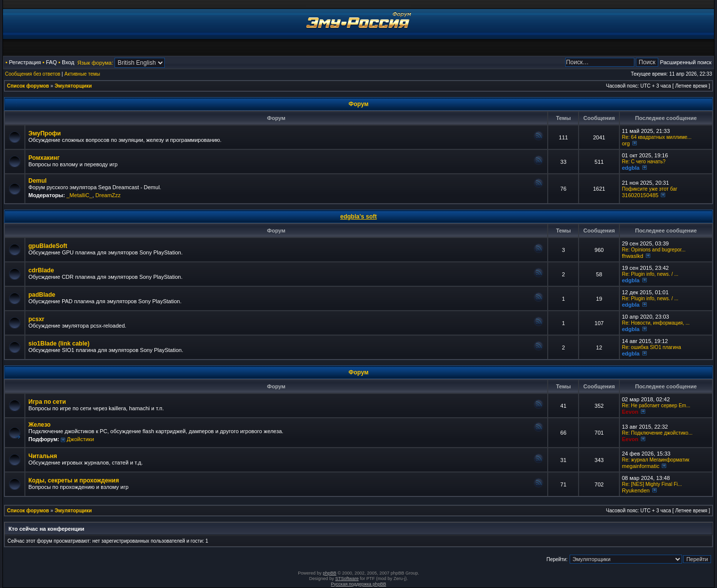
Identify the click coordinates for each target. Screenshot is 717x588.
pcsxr (36, 319)
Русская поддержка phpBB (359, 584)
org (626, 143)
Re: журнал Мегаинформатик (656, 460)
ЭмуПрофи (45, 133)
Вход (68, 62)
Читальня (43, 456)
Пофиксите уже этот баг (650, 189)
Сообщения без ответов (33, 74)
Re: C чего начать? (644, 162)
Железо (40, 425)
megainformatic (641, 466)
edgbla (631, 168)
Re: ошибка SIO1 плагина (652, 347)
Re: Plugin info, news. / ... (650, 274)
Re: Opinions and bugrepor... (654, 250)
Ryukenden (636, 490)
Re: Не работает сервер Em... (656, 406)
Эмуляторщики (73, 86)
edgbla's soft (358, 217)
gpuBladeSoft (48, 246)
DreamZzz (108, 195)
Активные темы (82, 74)
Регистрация (25, 62)
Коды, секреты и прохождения (74, 480)
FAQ (51, 62)
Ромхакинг (44, 158)
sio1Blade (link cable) (59, 344)
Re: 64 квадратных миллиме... (657, 137)
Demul (38, 181)
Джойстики (80, 439)
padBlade (42, 295)
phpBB (329, 573)
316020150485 (640, 195)
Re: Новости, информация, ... (656, 323)
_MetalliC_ (79, 195)
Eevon (630, 412)
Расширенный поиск (686, 62)
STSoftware (347, 579)
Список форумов (28, 86)
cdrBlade (41, 270)
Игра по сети (47, 402)
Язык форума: (95, 63)
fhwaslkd (633, 256)
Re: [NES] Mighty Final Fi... (652, 484)
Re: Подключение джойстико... (657, 433)
